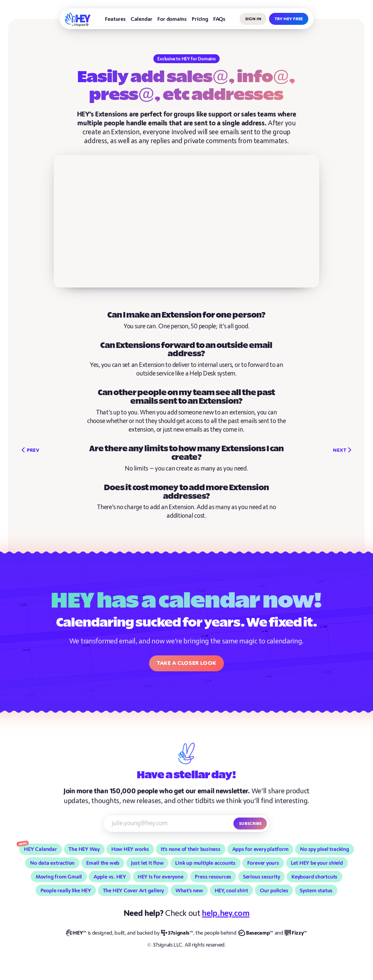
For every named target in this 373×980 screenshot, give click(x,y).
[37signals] (177, 933)
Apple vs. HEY (110, 877)
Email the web (103, 863)
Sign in (253, 19)
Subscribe (250, 823)
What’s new (189, 891)
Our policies (274, 891)
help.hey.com (226, 913)
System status (316, 891)
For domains (172, 19)
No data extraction (52, 863)
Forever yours (263, 863)
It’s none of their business (191, 849)
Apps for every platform (260, 849)
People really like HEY (66, 891)
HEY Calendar (40, 849)
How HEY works (130, 849)
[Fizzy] (296, 933)
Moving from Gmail (59, 877)
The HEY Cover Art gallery (133, 891)
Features (115, 19)
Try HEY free (289, 19)
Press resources (213, 877)
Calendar (142, 19)
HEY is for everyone (161, 877)
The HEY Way (84, 849)
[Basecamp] (256, 933)
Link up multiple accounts (205, 863)
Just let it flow (147, 863)
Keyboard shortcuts (314, 877)
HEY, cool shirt (232, 891)
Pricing (200, 19)
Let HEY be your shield (317, 863)
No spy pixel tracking (324, 849)
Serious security (261, 877)
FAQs (219, 19)
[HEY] (78, 19)
